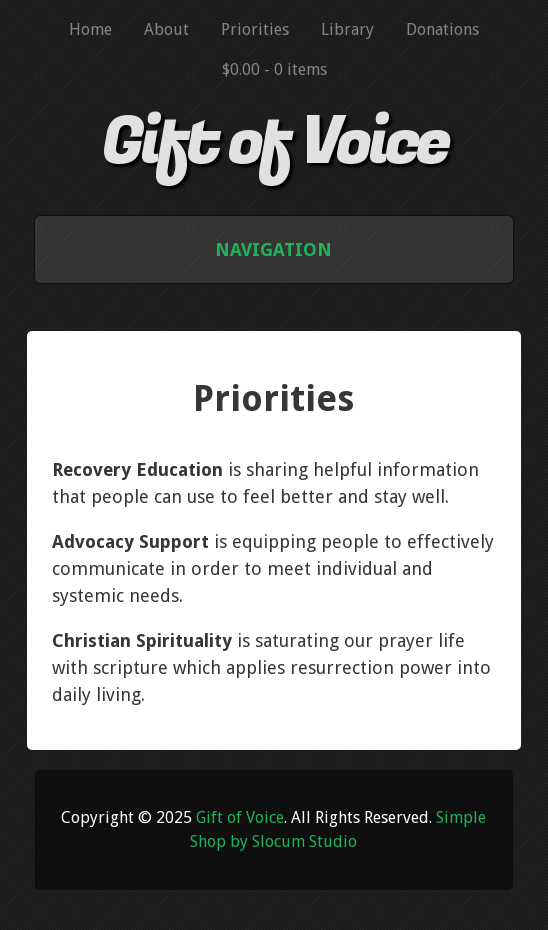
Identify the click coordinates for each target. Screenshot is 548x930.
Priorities (255, 29)
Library (347, 29)
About (166, 29)
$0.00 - (274, 69)
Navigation (273, 249)
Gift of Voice (274, 142)
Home (90, 29)
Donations (442, 29)
